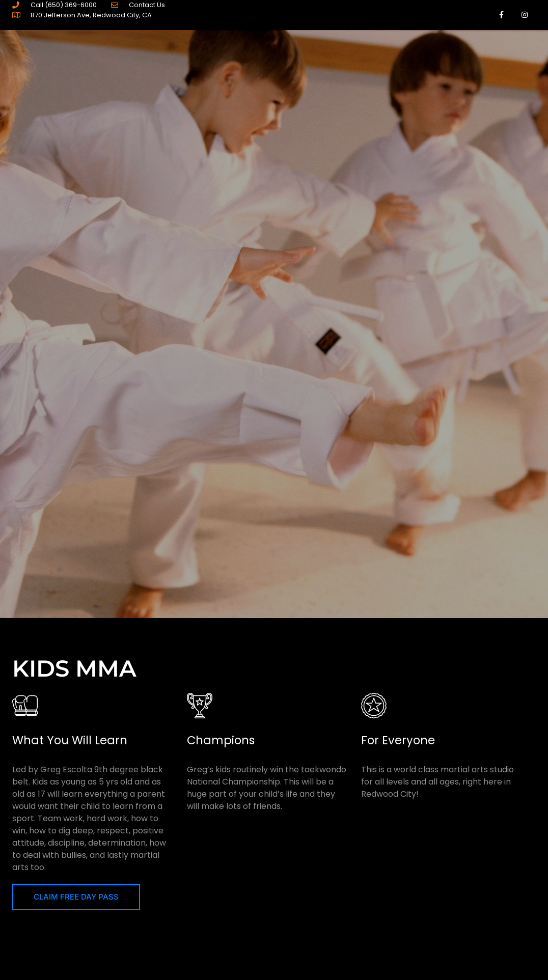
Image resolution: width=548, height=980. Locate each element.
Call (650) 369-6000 (64, 5)
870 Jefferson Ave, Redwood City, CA (91, 15)
